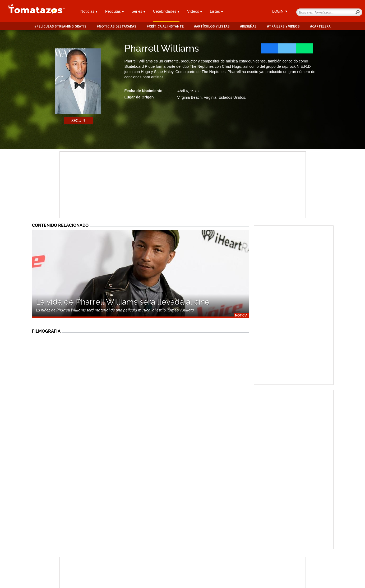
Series (138, 11)
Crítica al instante (166, 26)
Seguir (78, 121)
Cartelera (321, 26)
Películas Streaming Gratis (61, 26)
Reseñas (249, 26)
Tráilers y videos (284, 26)
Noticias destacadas (118, 26)
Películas (115, 11)
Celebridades (166, 11)
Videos (195, 11)
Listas (216, 11)
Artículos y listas (213, 26)
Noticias (89, 11)
